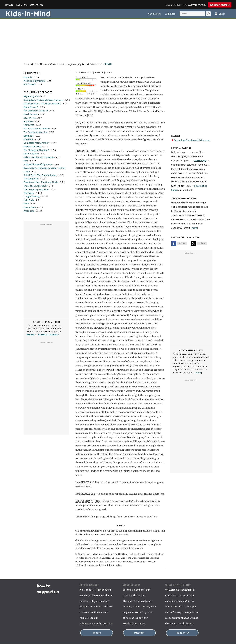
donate (31, 335)
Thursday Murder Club (35, 186)
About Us (22, 5)
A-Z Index (170, 14)
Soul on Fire (30, 118)
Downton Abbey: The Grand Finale (41, 182)
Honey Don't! (30, 207)
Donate (9, 5)
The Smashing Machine (35, 132)
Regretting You (31, 96)
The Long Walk (31, 179)
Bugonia (28, 77)
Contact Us (36, 5)
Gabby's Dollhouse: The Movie (39, 157)
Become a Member (220, 5)
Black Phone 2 (31, 107)
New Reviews (155, 14)
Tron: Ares (29, 125)
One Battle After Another (36, 143)
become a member (48, 335)
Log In (222, 14)
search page (200, 161)
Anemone (28, 139)
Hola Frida (29, 200)
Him (26, 161)
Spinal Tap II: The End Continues (40, 175)
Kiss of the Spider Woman (37, 128)
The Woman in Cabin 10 (36, 111)
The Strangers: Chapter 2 (36, 150)
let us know (182, 633)
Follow (182, 243)
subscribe (139, 633)
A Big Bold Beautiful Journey (38, 164)
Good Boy (28, 136)
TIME (108, 64)
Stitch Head (29, 84)
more (194, 228)
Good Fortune (30, 114)
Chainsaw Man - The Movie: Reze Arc (42, 104)
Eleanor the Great (33, 146)
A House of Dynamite (34, 81)
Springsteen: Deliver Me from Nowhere (43, 100)
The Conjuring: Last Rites (36, 189)
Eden (26, 204)
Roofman (28, 121)
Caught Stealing (32, 196)
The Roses (29, 193)
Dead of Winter (31, 154)
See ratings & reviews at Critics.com (192, 140)
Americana (29, 211)
